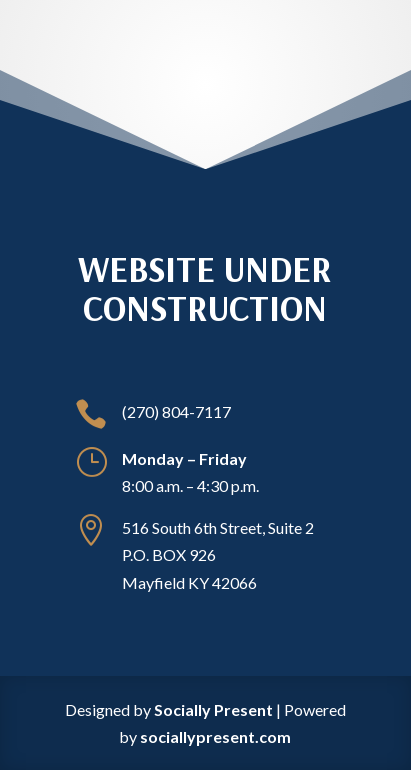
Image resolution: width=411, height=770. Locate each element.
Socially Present (213, 709)
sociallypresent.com (215, 736)
